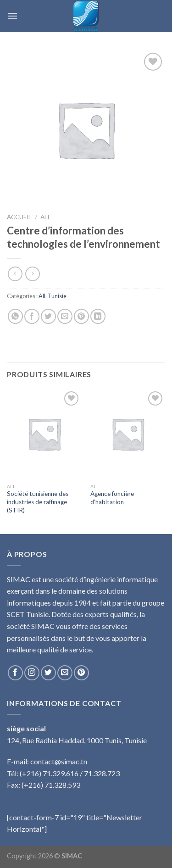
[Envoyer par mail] (65, 316)
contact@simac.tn (59, 761)
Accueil (19, 217)
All (46, 217)
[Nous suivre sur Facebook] (15, 673)
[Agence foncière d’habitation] (128, 434)
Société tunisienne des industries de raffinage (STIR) (38, 502)
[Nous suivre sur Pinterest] (81, 673)
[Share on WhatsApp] (15, 316)
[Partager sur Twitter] (48, 316)
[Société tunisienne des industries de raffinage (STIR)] (44, 434)
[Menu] (12, 16)
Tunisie (57, 296)
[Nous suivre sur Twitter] (48, 673)
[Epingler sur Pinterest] (81, 316)
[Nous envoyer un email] (65, 673)
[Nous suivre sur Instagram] (32, 673)
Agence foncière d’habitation (112, 498)
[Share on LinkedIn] (98, 316)
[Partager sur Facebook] (32, 316)
